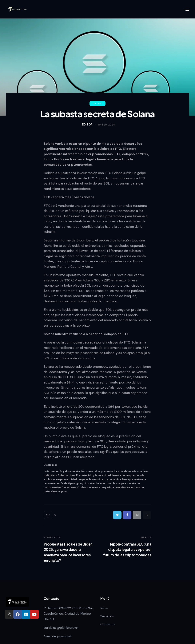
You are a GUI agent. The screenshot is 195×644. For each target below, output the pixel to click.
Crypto (98, 103)
